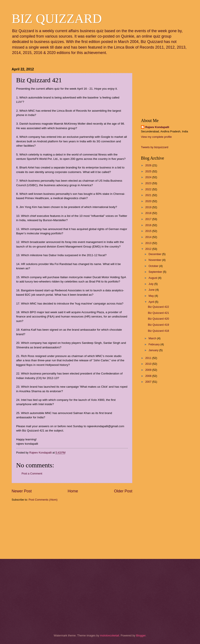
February (154, 344)
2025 (149, 171)
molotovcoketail (110, 635)
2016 (149, 225)
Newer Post (22, 491)
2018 (149, 213)
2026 (149, 165)
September (156, 272)
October (154, 266)
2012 (149, 249)
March (153, 338)
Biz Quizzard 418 (158, 331)
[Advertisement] (33, 530)
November (155, 260)
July (151, 284)
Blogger (141, 635)
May (152, 296)
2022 (149, 189)
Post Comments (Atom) (43, 500)
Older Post (123, 491)
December (155, 254)
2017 (149, 219)
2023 (149, 183)
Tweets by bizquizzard (155, 147)
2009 (149, 370)
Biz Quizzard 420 (158, 319)
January (154, 350)
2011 (149, 358)
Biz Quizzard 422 (158, 307)
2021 (149, 195)
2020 (149, 201)
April (152, 302)
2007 (149, 382)
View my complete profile (156, 137)
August (153, 278)
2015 (149, 231)
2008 (149, 376)
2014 (149, 237)
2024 (149, 177)
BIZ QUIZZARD (57, 19)
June (152, 290)
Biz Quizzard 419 (158, 325)
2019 (149, 207)
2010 (149, 364)
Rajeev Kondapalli (157, 127)
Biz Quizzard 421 (158, 313)
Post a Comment (32, 473)
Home (73, 491)
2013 (149, 243)
